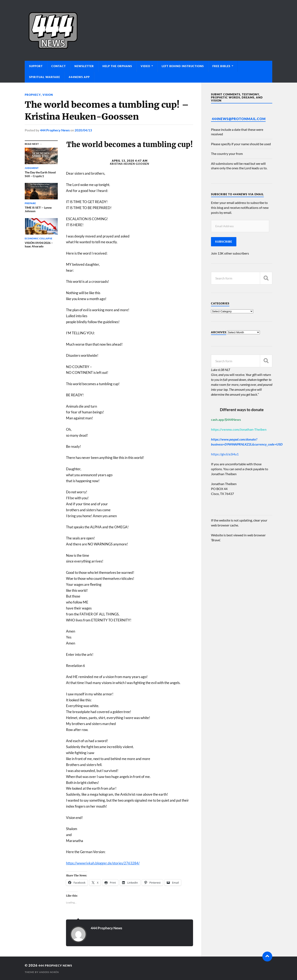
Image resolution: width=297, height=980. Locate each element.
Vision (49, 95)
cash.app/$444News (226, 419)
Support (36, 66)
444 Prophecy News (55, 130)
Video (145, 66)
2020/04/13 (83, 130)
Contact (59, 66)
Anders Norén (50, 972)
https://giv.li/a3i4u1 (225, 454)
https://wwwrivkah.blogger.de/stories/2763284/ (103, 863)
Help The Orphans (117, 66)
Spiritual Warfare (45, 77)
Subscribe (224, 242)
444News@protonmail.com (239, 119)
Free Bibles (221, 66)
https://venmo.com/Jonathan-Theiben (239, 429)
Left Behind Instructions (183, 66)
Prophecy (33, 95)
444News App (79, 77)
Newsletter (84, 66)
